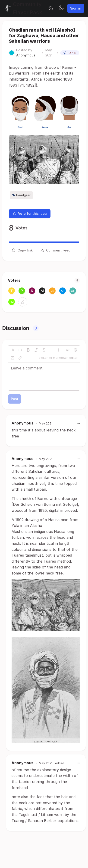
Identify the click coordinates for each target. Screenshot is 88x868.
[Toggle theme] (61, 8)
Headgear (21, 195)
